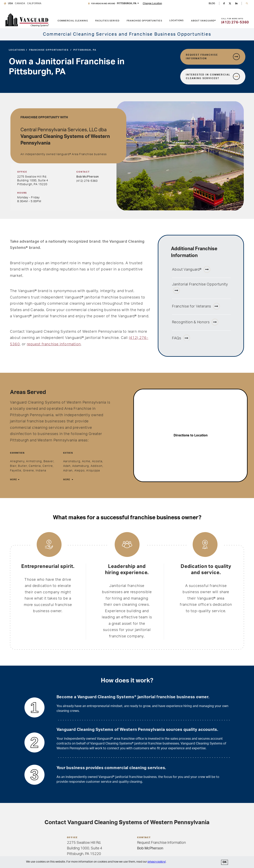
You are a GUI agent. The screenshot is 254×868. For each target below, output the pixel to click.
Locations (177, 21)
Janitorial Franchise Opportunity (200, 288)
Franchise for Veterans (196, 306)
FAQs (181, 338)
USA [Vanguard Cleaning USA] (10, 3)
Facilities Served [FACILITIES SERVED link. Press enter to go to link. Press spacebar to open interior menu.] (107, 21)
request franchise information (54, 344)
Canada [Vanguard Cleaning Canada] (20, 3)
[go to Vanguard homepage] (27, 20)
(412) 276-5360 (87, 181)
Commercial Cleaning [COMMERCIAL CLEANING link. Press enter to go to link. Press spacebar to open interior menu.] (73, 21)
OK (225, 862)
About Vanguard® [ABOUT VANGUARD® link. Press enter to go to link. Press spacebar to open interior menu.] (203, 21)
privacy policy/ (157, 862)
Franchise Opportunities (49, 50)
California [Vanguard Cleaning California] (34, 3)
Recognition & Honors (195, 322)
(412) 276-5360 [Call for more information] (235, 22)
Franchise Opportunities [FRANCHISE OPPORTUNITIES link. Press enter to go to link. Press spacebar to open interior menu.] (144, 21)
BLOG (212, 3)
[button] (247, 4)
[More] (14, 480)
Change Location (152, 3)
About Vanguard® (191, 269)
